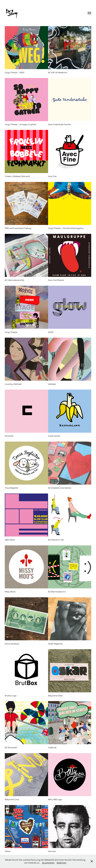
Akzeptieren (48, 863)
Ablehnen (61, 863)
